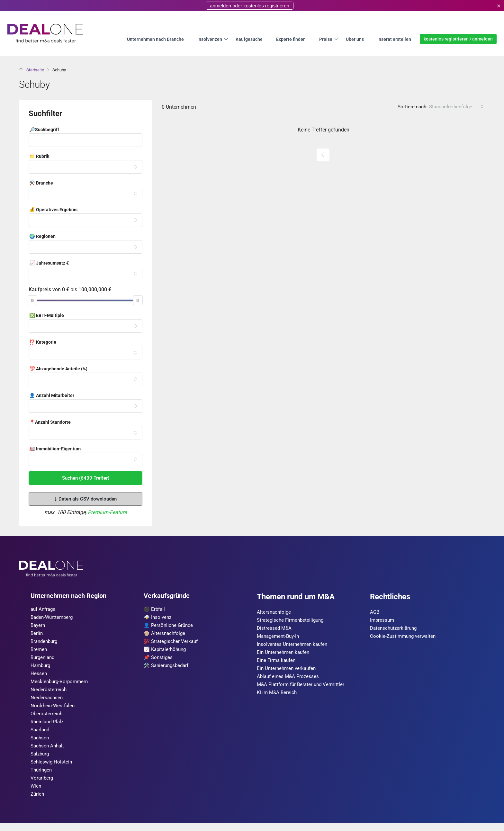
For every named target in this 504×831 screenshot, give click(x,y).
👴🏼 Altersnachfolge (165, 634)
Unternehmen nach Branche (155, 39)
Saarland (41, 735)
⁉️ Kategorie (43, 342)
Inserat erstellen (394, 39)
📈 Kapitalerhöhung (166, 651)
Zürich (38, 802)
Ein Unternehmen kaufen (285, 654)
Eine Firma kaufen (277, 662)
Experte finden (291, 39)
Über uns (355, 39)
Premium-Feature (107, 512)
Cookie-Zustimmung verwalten (405, 637)
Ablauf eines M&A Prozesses (289, 679)
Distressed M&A (275, 629)
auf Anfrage (44, 609)
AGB (375, 612)
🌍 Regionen (42, 237)
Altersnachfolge (275, 612)
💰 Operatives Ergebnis (53, 210)
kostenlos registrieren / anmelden (458, 39)
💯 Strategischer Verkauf (172, 643)
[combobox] (456, 107)
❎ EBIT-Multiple (47, 316)
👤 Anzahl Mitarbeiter (52, 396)
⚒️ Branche (41, 183)
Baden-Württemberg (53, 618)
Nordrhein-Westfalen (54, 710)
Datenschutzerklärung (395, 629)
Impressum (383, 621)
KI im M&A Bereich (278, 696)
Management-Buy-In (280, 637)
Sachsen (40, 743)
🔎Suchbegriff (44, 130)
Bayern (38, 626)
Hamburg (41, 668)
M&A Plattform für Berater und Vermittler (303, 687)
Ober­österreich (47, 718)
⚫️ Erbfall (155, 609)
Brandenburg (45, 643)
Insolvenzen (210, 39)
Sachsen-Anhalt (48, 751)
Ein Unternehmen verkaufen (288, 671)
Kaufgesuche (249, 39)
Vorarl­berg (42, 785)
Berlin (37, 634)
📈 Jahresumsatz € (49, 263)
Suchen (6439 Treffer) (86, 478)
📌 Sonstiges (159, 659)
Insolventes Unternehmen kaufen (294, 646)
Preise (326, 39)
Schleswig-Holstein (52, 768)
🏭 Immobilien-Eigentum (55, 449)
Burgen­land (44, 659)
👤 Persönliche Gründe (170, 626)
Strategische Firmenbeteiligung (292, 621)
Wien (36, 793)
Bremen (39, 651)
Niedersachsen (47, 701)
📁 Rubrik (39, 157)
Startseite (35, 70)
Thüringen (42, 777)
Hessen (39, 676)
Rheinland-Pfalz (49, 726)
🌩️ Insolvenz (158, 618)
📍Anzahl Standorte (50, 422)
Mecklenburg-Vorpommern (61, 685)
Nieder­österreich (49, 693)
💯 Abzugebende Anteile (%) (58, 369)
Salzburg (41, 760)
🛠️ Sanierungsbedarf (168, 668)
